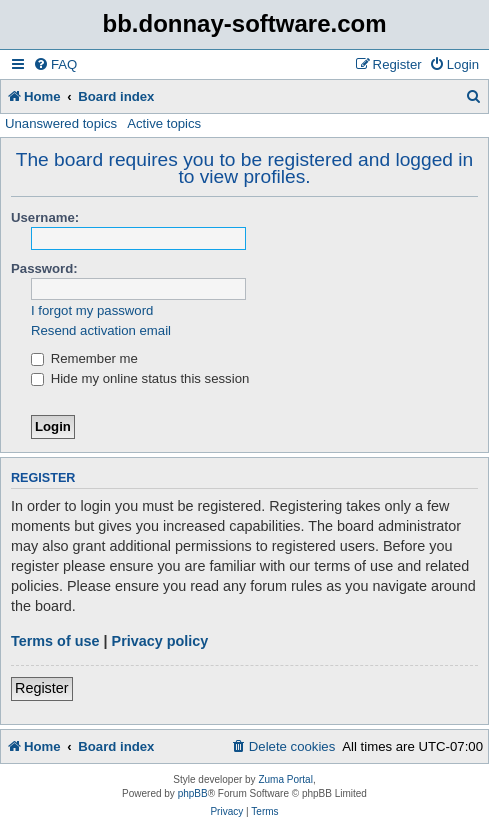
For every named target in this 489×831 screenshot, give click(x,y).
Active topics (164, 123)
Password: (44, 268)
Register (42, 688)
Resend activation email (101, 330)
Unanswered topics (61, 123)
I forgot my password (92, 310)
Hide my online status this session (140, 378)
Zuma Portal (285, 779)
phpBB (193, 793)
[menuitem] (55, 64)
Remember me (84, 358)
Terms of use (55, 641)
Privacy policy (160, 641)
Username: (45, 217)
